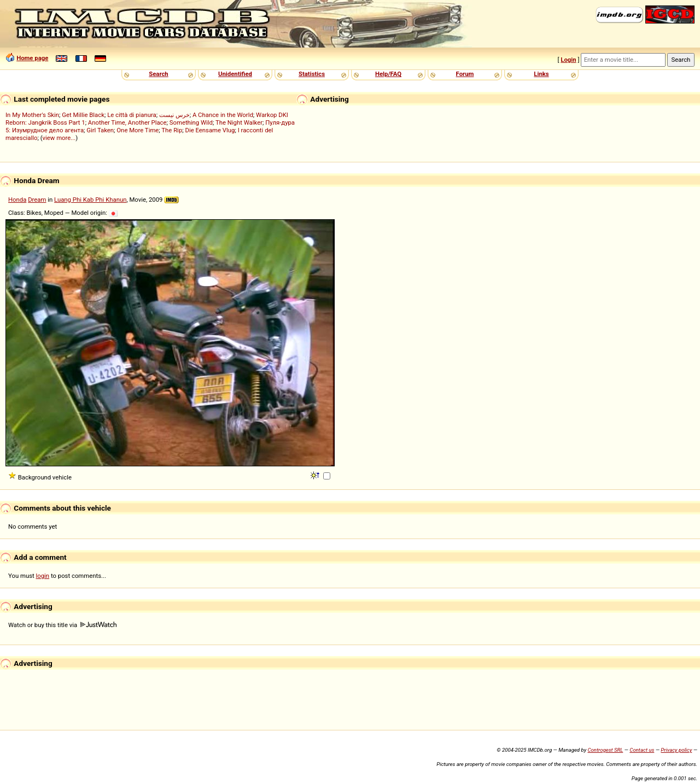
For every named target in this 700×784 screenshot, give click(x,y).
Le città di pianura (132, 115)
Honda (17, 200)
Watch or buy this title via (62, 625)
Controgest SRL (605, 750)
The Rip (172, 130)
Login (568, 60)
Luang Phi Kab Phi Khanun (90, 200)
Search (158, 74)
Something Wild (191, 122)
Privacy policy (676, 750)
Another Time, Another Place (127, 122)
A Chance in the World (223, 115)
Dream (37, 200)
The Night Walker (239, 122)
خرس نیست (174, 115)
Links (541, 74)
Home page (32, 58)
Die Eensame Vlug (210, 130)
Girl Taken (100, 130)
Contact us (642, 750)
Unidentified (235, 74)
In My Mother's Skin (32, 115)
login (43, 576)
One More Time (138, 130)
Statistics (312, 74)
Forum (465, 74)
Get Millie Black (83, 115)
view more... (59, 138)
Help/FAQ (388, 74)
